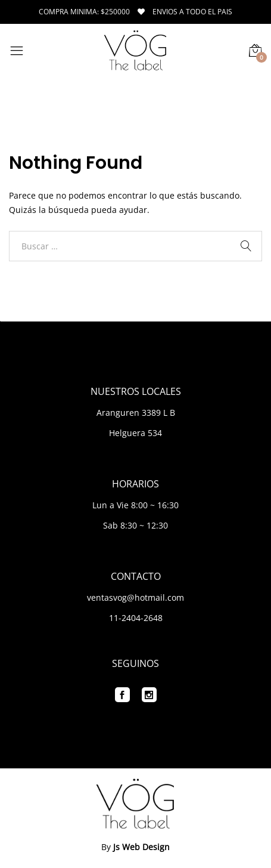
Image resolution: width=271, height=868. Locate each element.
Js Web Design (141, 847)
